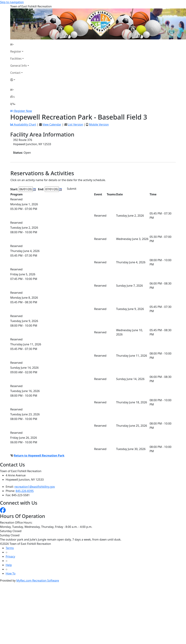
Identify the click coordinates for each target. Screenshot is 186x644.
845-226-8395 (25, 491)
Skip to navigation (12, 2)
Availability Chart (23, 124)
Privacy (10, 556)
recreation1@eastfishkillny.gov (35, 487)
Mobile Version (99, 124)
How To (11, 573)
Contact (15, 73)
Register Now (23, 111)
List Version (75, 124)
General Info (19, 66)
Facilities (16, 59)
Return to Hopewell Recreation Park (39, 456)
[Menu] (13, 104)
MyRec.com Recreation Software (38, 581)
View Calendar (52, 124)
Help (9, 565)
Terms (10, 548)
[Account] (20, 80)
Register (16, 51)
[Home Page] (20, 44)
